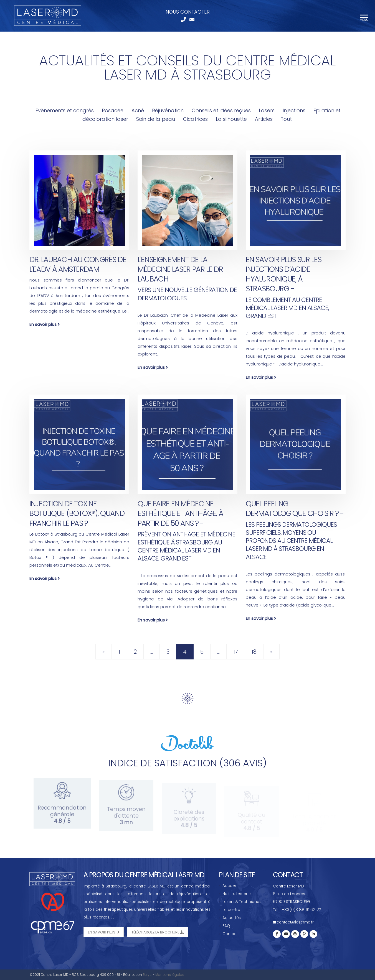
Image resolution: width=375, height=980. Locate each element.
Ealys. (147, 975)
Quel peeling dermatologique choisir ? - (295, 508)
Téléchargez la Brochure (158, 932)
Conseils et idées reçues (221, 110)
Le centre (231, 910)
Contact (230, 934)
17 (236, 652)
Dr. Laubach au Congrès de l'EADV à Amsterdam (78, 264)
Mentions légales (170, 975)
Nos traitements (237, 894)
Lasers (267, 110)
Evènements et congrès (65, 110)
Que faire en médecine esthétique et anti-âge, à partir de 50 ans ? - (180, 513)
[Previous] (104, 652)
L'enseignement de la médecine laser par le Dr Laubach (180, 269)
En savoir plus (45, 324)
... (152, 652)
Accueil (230, 886)
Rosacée (113, 110)
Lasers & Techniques (242, 902)
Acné (138, 110)
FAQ (226, 926)
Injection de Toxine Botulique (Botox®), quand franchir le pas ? (77, 513)
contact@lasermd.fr (295, 922)
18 (254, 652)
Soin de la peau (156, 119)
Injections (294, 110)
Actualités (232, 918)
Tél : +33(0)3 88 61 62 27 (297, 909)
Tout (286, 119)
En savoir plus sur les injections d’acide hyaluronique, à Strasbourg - (283, 274)
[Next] (271, 652)
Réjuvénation (168, 110)
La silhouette (231, 119)
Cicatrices (195, 119)
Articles (264, 119)
